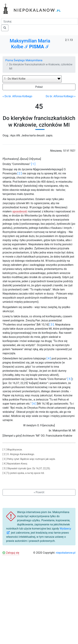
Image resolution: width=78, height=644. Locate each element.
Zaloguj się (11, 553)
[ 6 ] (34, 404)
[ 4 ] (49, 358)
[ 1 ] (33, 164)
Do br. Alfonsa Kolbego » (61, 96)
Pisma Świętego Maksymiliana (24, 60)
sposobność (20, 211)
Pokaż (39, 87)
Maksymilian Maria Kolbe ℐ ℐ (30, 44)
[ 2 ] (20, 173)
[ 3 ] (52, 325)
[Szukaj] (40, 21)
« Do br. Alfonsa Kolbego (17, 96)
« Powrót (39, 492)
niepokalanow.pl (66, 553)
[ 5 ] (70, 379)
